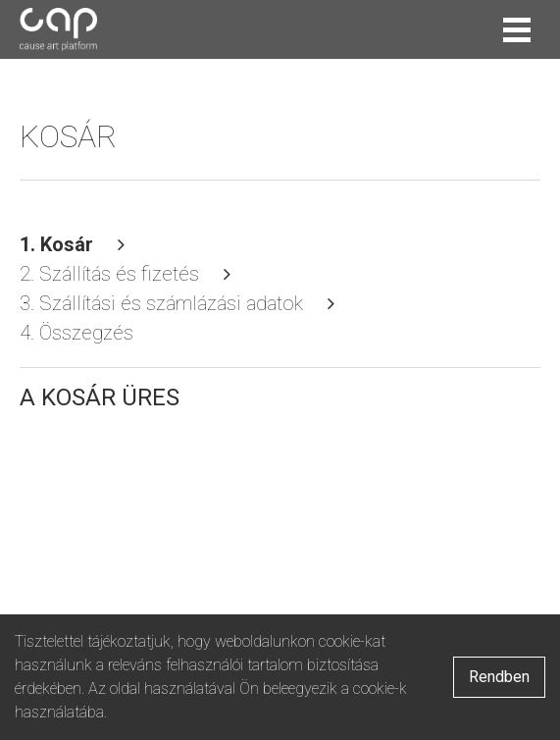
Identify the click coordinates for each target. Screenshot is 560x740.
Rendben (499, 677)
